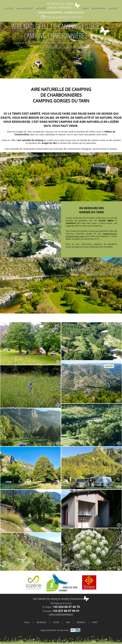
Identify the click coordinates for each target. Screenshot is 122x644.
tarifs (85, 8)
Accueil (9, 8)
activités (40, 8)
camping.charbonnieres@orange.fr (61, 614)
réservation (98, 8)
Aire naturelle (24, 8)
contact (113, 8)
